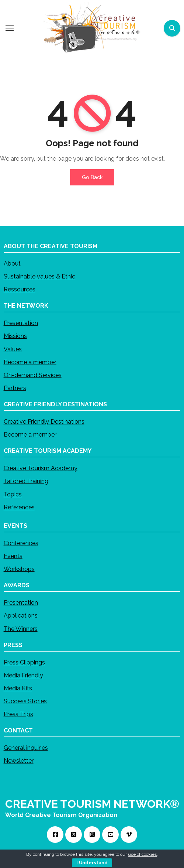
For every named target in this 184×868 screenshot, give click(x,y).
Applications (21, 616)
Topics (13, 494)
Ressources (20, 289)
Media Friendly (23, 675)
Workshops (19, 569)
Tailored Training (26, 481)
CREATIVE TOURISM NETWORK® (92, 804)
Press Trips (18, 714)
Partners (15, 388)
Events (13, 556)
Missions (15, 336)
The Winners (21, 628)
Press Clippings (24, 662)
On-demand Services (33, 375)
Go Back (92, 177)
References (19, 507)
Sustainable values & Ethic (39, 276)
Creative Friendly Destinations (44, 422)
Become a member (30, 362)
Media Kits (18, 688)
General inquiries (26, 748)
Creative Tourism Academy (41, 468)
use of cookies (142, 854)
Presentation (21, 323)
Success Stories (25, 701)
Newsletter (19, 761)
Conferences (21, 543)
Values (13, 349)
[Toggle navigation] (10, 28)
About (12, 263)
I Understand (92, 863)
